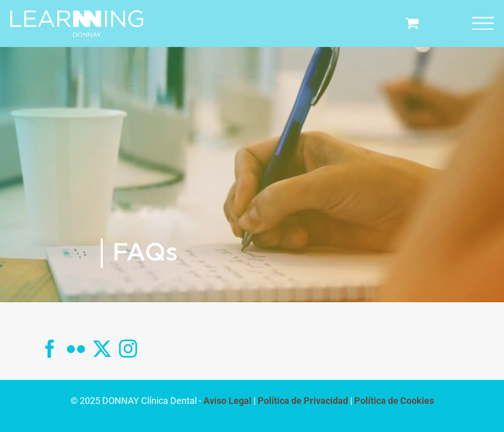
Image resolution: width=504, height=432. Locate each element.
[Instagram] (128, 349)
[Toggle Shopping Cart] (412, 23)
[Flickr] (76, 349)
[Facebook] (50, 349)
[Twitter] (102, 349)
